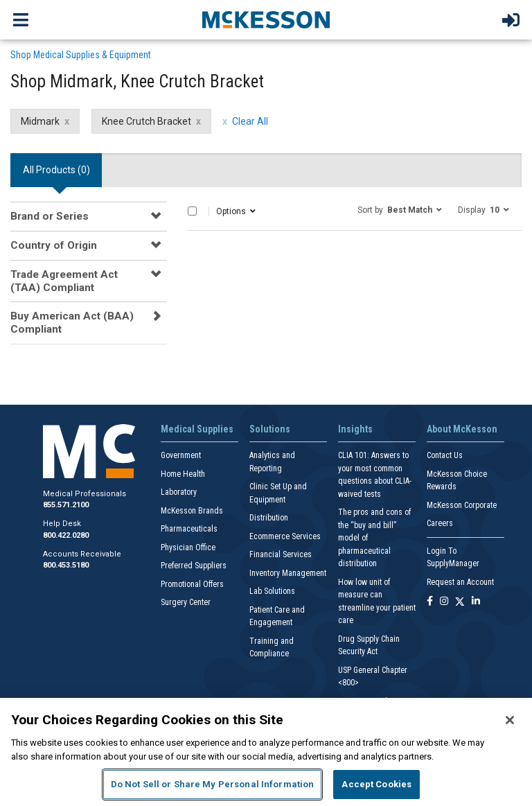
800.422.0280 (66, 535)
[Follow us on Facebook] (430, 602)
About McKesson (462, 429)
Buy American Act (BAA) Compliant (72, 322)
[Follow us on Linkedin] (476, 602)
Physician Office (188, 547)
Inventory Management (288, 573)
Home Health (183, 474)
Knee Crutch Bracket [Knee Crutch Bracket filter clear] (147, 121)
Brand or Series (50, 216)
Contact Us (445, 455)
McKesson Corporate (462, 505)
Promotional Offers (192, 584)
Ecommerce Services (285, 536)
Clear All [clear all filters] (250, 121)
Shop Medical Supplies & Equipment (81, 55)
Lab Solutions (272, 591)
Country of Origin (54, 245)
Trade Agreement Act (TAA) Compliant (64, 281)
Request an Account (460, 582)
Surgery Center (186, 602)
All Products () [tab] (56, 170)
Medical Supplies (197, 429)
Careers (440, 523)
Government (181, 455)
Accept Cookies (376, 784)
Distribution (269, 518)
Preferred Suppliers (194, 566)
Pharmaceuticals (189, 529)
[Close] (510, 720)
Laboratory (179, 492)
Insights (355, 429)
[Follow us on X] (460, 602)
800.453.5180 (66, 565)
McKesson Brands (192, 511)
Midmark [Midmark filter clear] (40, 121)
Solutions (270, 429)
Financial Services (281, 554)
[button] (400, 209)
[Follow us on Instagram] (444, 602)
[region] (266, 752)
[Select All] (192, 211)
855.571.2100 (66, 505)
